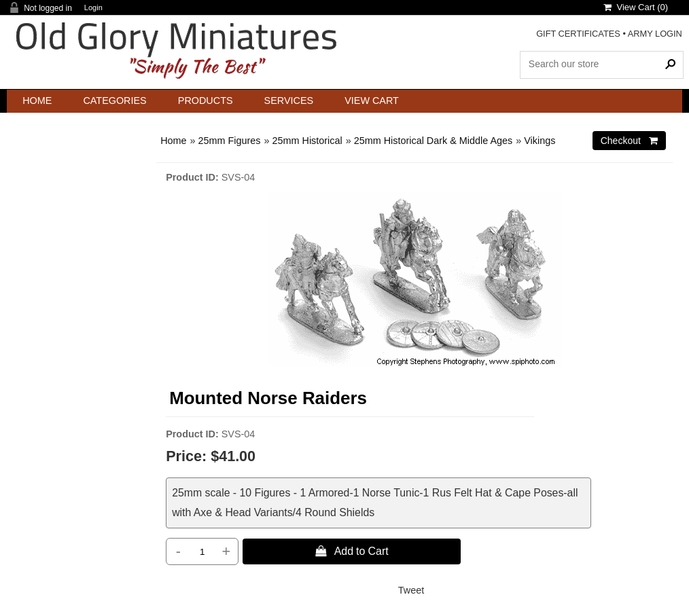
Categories (114, 101)
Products (206, 101)
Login (93, 8)
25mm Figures (230, 141)
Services (289, 101)
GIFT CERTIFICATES (578, 34)
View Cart (372, 101)
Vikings (540, 141)
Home (37, 101)
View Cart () (636, 7)
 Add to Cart (352, 551)
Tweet (411, 590)
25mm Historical (307, 141)
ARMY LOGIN (655, 34)
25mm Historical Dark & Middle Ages (434, 141)
